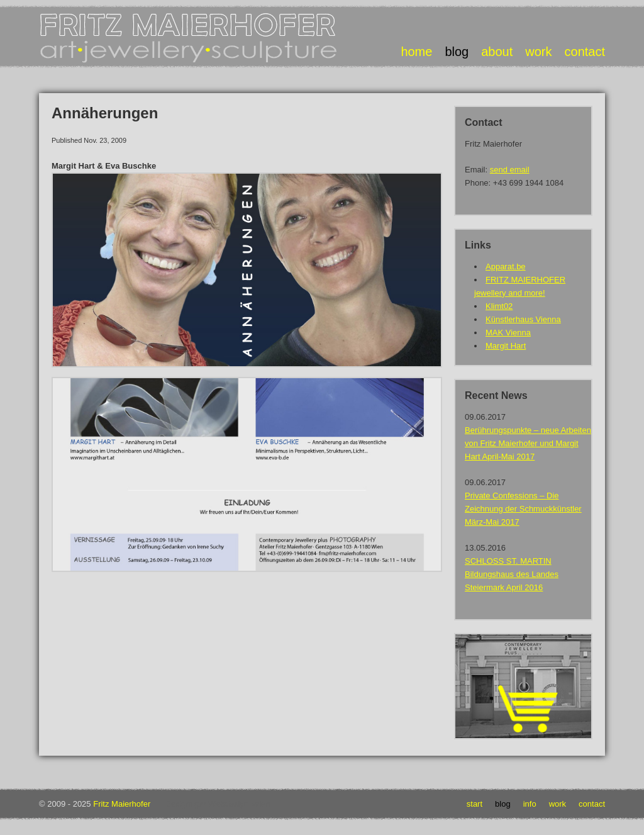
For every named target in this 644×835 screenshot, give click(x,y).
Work (558, 804)
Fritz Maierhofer (122, 804)
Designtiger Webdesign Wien (217, 804)
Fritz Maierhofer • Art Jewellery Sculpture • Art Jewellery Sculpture (190, 38)
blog (457, 52)
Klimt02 (499, 306)
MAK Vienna (508, 333)
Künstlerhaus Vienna (523, 319)
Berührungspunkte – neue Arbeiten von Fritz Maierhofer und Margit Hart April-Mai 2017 (528, 443)
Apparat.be (506, 266)
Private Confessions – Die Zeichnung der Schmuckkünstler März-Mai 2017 (523, 509)
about (497, 52)
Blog (503, 804)
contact (585, 52)
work (538, 52)
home (416, 52)
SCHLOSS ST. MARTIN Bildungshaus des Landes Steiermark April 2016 (512, 574)
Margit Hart (506, 346)
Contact (592, 804)
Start (475, 804)
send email (510, 170)
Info (530, 804)
